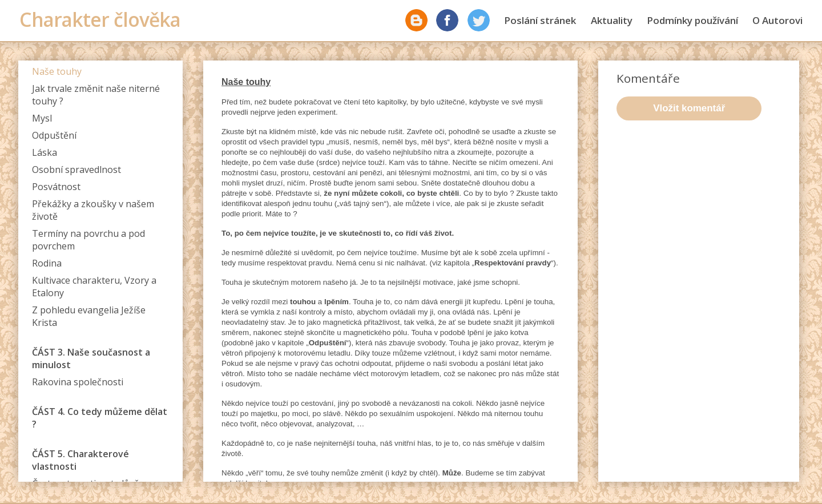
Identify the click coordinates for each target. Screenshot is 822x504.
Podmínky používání (692, 20)
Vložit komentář (689, 108)
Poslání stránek (540, 20)
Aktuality (612, 20)
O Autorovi (777, 20)
